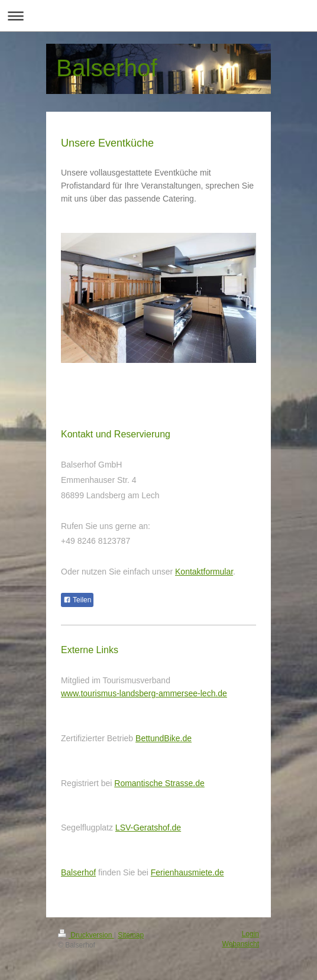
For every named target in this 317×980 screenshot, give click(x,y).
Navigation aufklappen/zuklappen (158, 16)
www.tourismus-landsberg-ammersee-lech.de (144, 693)
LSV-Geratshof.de (148, 828)
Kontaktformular (204, 572)
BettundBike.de (164, 738)
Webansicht (241, 944)
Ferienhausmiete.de (187, 872)
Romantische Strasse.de (159, 783)
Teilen (77, 600)
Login (250, 934)
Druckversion (86, 935)
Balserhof (78, 872)
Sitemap (131, 935)
